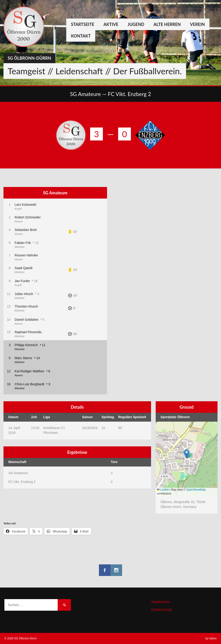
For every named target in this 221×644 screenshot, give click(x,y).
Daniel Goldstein (27, 320)
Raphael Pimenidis (28, 332)
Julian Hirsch (24, 294)
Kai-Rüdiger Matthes (29, 371)
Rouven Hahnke (26, 255)
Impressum (161, 602)
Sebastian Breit (26, 230)
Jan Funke (22, 281)
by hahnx (211, 638)
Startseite (83, 24)
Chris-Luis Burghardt (29, 384)
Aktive (111, 24)
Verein (197, 24)
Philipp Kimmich (26, 345)
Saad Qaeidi (24, 268)
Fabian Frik (23, 243)
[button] (187, 454)
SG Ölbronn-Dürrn (29, 58)
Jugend (136, 24)
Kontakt (81, 36)
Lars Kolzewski (25, 205)
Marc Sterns (23, 358)
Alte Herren (167, 24)
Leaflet (163, 490)
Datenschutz (162, 610)
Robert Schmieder (28, 217)
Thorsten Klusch (26, 306)
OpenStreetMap (196, 490)
